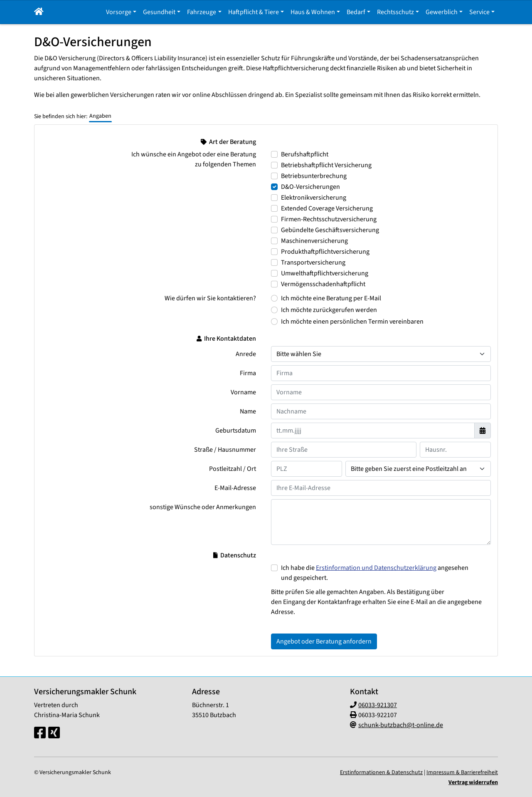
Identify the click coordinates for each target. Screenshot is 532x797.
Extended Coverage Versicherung (327, 208)
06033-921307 (378, 705)
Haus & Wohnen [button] (313, 12)
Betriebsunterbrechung (314, 176)
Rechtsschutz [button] (395, 12)
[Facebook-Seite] (40, 733)
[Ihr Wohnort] (418, 469)
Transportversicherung (313, 262)
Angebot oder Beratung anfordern (324, 641)
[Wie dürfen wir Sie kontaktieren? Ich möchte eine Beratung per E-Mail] (274, 298)
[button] (39, 12)
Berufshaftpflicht (305, 154)
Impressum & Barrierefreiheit (462, 772)
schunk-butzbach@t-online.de (401, 725)
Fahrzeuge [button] (202, 12)
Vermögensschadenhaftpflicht (323, 284)
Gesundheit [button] (159, 12)
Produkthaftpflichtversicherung (325, 252)
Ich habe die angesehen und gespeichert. (375, 573)
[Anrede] (381, 354)
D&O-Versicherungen (310, 187)
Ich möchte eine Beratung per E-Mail (331, 298)
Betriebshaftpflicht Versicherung (326, 165)
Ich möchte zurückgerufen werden (329, 310)
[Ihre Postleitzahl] (307, 469)
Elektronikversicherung (314, 198)
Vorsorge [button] (119, 12)
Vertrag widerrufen (473, 782)
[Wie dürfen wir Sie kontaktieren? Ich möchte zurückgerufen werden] (274, 310)
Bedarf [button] (356, 12)
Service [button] (479, 12)
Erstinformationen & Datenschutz (381, 772)
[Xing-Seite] (54, 733)
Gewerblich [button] (442, 12)
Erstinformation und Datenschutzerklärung (376, 568)
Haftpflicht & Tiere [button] (254, 12)
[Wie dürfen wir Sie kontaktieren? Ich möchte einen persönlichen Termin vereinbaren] (274, 322)
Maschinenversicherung (314, 241)
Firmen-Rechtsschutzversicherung (329, 219)
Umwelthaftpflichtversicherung (325, 273)
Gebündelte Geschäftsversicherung (330, 230)
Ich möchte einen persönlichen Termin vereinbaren (352, 322)
